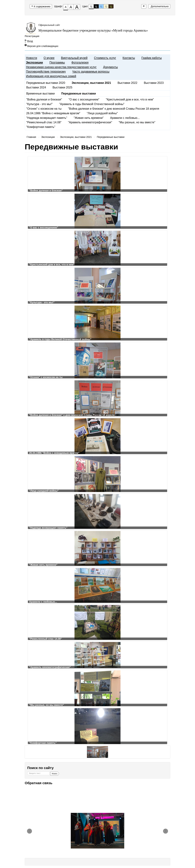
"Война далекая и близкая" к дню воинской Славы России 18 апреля (114, 109)
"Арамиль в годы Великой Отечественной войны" (92, 104)
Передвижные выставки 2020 (46, 83)
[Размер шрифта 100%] (66, 7)
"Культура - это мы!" (39, 104)
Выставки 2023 (154, 83)
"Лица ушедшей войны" (102, 113)
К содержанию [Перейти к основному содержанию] (41, 6)
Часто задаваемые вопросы (91, 72)
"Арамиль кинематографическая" (90, 122)
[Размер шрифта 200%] (77, 7)
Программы (57, 62)
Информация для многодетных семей (51, 76)
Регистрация (32, 36)
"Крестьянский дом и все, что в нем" (130, 99)
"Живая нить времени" (89, 118)
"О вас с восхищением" (84, 99)
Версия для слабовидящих (43, 46)
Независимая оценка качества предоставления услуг (61, 67)
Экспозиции (34, 62)
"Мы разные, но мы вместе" (137, 122)
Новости (32, 58)
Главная (31, 137)
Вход (30, 41)
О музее (49, 58)
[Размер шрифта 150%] (71, 7)
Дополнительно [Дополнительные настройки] (159, 6)
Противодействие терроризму (46, 72)
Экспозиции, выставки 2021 (76, 137)
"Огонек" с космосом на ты (44, 109)
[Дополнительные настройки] (144, 6)
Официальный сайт (49, 25)
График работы (152, 58)
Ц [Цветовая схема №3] (101, 6)
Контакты (129, 58)
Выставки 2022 (127, 83)
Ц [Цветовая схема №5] (111, 6)
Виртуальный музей (74, 58)
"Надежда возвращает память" (47, 118)
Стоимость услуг (105, 58)
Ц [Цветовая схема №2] (96, 6)
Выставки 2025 (62, 87)
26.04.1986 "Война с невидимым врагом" (53, 113)
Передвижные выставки (111, 137)
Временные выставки (40, 94)
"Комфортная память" (41, 127)
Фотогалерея (80, 62)
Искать (55, 774)
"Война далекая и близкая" (44, 99)
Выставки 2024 (36, 87)
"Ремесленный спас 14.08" (44, 122)
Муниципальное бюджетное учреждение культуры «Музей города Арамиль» (93, 30)
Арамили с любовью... (125, 118)
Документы (110, 67)
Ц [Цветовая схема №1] (91, 7)
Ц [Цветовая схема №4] (106, 6)
